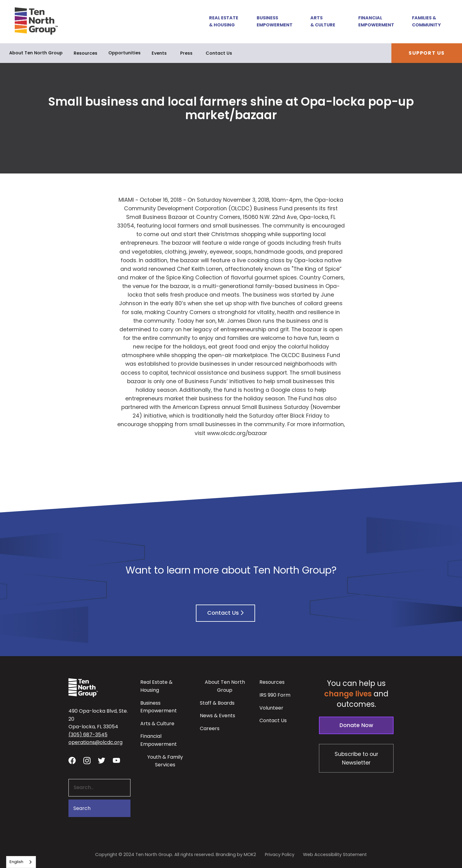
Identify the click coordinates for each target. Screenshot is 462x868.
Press (186, 53)
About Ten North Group (36, 53)
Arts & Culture (323, 21)
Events (159, 53)
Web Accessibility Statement (335, 854)
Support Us (427, 53)
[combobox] (21, 862)
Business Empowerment (275, 21)
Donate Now (356, 725)
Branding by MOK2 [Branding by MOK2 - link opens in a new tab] (236, 854)
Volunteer (271, 708)
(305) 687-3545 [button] (88, 735)
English (16, 862)
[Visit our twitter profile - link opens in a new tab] (102, 760)
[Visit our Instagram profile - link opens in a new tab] (87, 760)
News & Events (217, 716)
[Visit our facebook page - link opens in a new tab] (72, 760)
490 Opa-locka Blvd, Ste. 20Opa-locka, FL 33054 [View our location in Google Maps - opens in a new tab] (98, 719)
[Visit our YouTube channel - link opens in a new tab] (116, 760)
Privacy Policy (280, 854)
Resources (85, 53)
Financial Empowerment (376, 21)
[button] (220, 22)
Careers (210, 728)
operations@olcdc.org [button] (95, 742)
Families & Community (426, 21)
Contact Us (219, 53)
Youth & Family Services (165, 761)
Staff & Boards (217, 703)
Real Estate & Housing (224, 21)
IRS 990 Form (275, 695)
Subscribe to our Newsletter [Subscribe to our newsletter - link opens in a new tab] (356, 758)
